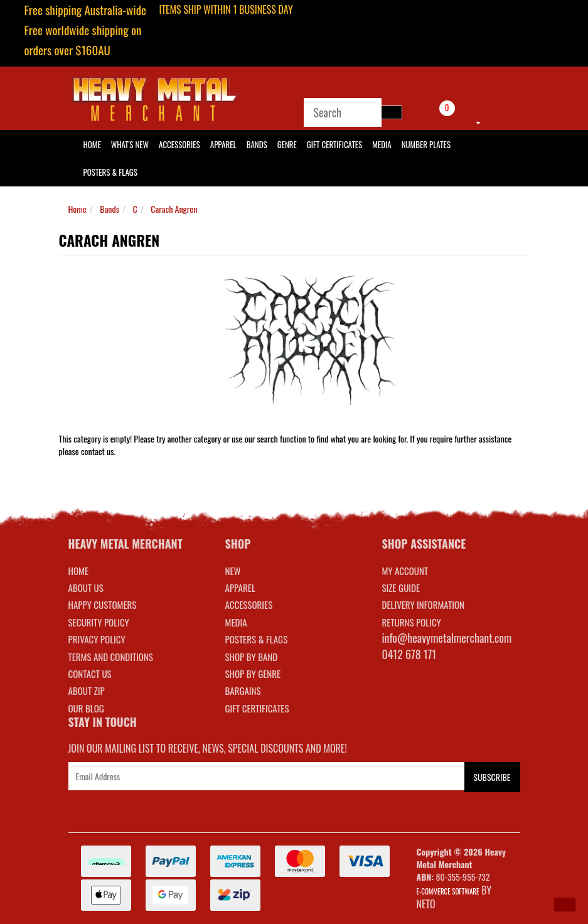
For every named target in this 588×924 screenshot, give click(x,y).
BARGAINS (243, 690)
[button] (565, 905)
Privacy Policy (97, 639)
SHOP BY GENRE (253, 674)
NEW (233, 571)
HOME (92, 144)
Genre (287, 144)
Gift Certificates (334, 144)
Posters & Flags (110, 172)
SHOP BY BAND (252, 657)
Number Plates (426, 144)
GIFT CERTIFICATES (257, 708)
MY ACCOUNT (405, 571)
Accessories (179, 144)
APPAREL (240, 588)
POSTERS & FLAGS (257, 639)
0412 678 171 (409, 654)
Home (78, 209)
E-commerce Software (448, 891)
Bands (257, 144)
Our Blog (86, 708)
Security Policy (99, 622)
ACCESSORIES (249, 604)
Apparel (223, 144)
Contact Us (90, 674)
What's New (130, 144)
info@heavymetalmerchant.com (447, 638)
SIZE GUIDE (401, 588)
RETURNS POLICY (412, 622)
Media (382, 144)
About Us (86, 588)
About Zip (87, 690)
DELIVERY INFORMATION (424, 604)
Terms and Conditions (111, 657)
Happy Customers (103, 604)
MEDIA (236, 622)
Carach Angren (174, 209)
